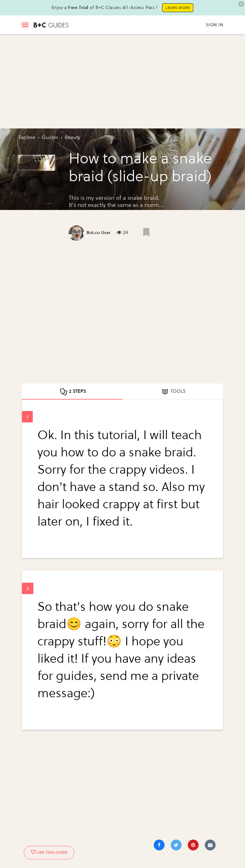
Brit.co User (99, 233)
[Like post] (146, 232)
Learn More (178, 8)
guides (50, 137)
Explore (27, 137)
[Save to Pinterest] (193, 845)
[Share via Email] (210, 845)
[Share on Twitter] (176, 845)
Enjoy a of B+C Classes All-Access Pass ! (105, 8)
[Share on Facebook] (159, 845)
